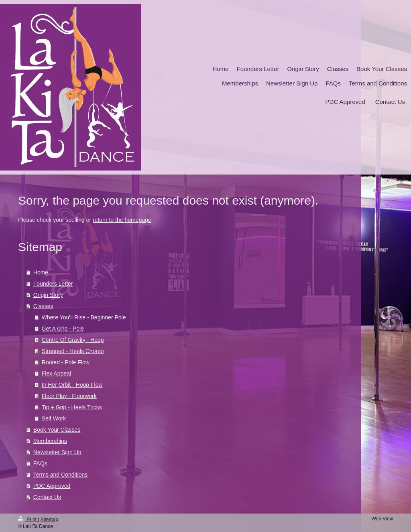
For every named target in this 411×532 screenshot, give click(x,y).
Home (41, 272)
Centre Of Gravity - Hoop (73, 340)
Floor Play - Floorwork (69, 396)
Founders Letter (53, 284)
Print (28, 520)
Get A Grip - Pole (63, 329)
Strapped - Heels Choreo (73, 351)
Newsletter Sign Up (57, 452)
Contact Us (47, 497)
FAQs (40, 463)
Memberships (50, 441)
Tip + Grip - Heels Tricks (72, 407)
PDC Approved (52, 486)
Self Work (54, 418)
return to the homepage (122, 220)
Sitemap (49, 520)
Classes (43, 306)
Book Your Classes (57, 430)
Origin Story (48, 295)
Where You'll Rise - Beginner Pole (84, 317)
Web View (382, 519)
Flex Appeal (56, 374)
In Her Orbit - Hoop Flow (72, 385)
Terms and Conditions (60, 475)
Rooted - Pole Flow (66, 362)
